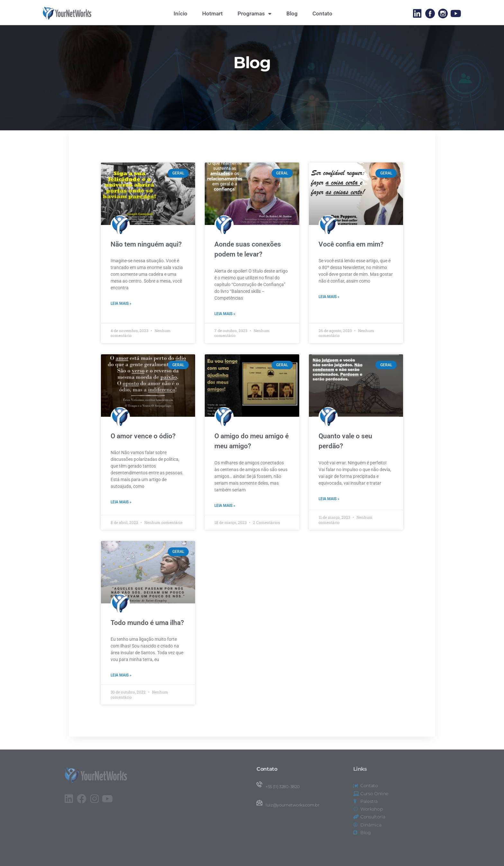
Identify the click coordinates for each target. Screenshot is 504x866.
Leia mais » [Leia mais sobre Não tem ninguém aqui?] (121, 316)
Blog (292, 14)
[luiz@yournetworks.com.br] (259, 803)
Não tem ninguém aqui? (146, 256)
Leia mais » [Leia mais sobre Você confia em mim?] (329, 309)
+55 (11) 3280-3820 (283, 787)
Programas (255, 14)
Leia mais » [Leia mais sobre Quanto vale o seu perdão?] (329, 511)
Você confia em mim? (351, 256)
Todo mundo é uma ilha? (147, 635)
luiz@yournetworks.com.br (292, 805)
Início (180, 14)
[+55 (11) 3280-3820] (259, 784)
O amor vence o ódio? (143, 448)
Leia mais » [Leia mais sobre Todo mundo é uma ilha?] (121, 687)
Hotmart (212, 14)
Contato (322, 14)
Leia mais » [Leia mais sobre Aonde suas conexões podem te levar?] (225, 326)
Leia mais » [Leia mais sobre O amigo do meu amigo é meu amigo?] (225, 517)
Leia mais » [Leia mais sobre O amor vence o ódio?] (121, 514)
